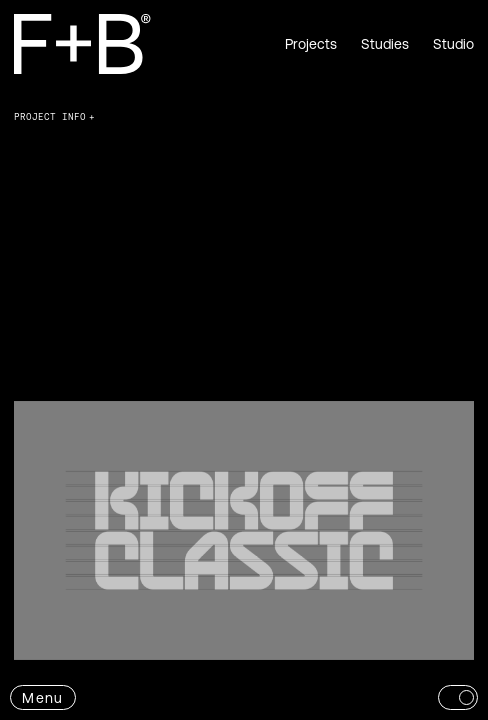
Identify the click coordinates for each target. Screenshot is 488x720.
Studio (453, 44)
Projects (311, 44)
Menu (42, 698)
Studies (385, 44)
